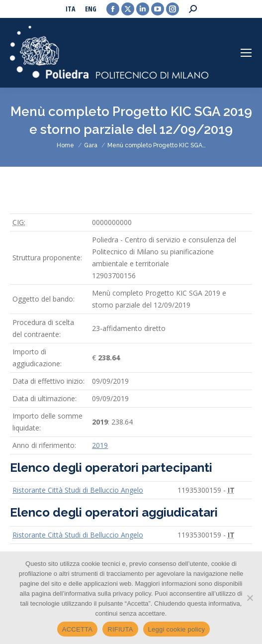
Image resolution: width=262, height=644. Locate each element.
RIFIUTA (120, 629)
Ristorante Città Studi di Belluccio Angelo (78, 490)
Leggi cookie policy (177, 629)
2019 (100, 445)
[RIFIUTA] (250, 598)
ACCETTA (77, 629)
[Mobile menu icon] (246, 53)
